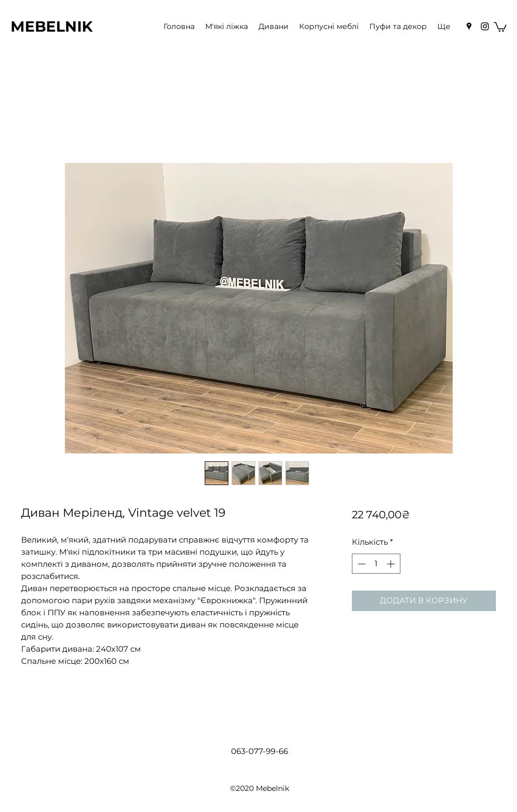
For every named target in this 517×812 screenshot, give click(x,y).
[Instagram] (485, 26)
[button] (500, 26)
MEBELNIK (52, 26)
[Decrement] (361, 564)
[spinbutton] (376, 564)
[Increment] (392, 564)
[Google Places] (469, 26)
